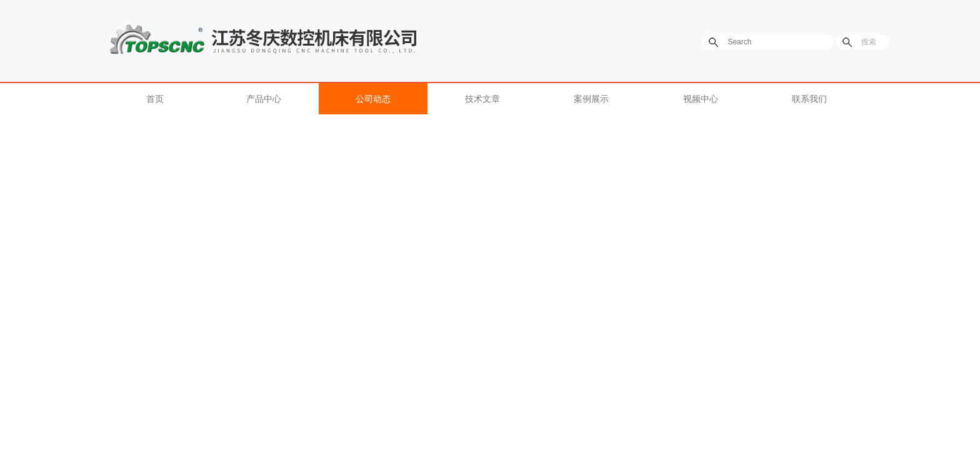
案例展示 (591, 99)
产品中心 (264, 99)
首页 (155, 99)
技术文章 (482, 99)
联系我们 (809, 99)
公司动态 (373, 99)
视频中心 (701, 99)
